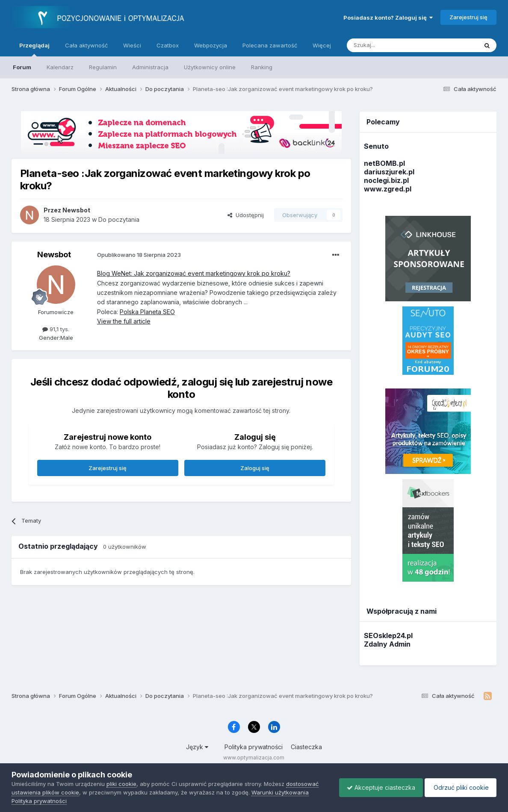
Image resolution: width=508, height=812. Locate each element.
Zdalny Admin (387, 644)
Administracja (150, 67)
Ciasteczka (306, 747)
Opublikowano (139, 255)
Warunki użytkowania (280, 792)
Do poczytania (119, 219)
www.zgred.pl (388, 189)
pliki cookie (121, 784)
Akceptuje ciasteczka (377, 787)
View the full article (124, 321)
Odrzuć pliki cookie (459, 787)
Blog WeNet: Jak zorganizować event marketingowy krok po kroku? (194, 273)
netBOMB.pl (384, 163)
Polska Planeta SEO (147, 312)
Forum (22, 67)
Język (197, 747)
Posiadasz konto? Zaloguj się (388, 18)
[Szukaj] (391, 45)
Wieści (132, 45)
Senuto (376, 146)
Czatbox (168, 45)
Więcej (322, 45)
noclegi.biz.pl (386, 180)
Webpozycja (211, 45)
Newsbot (54, 254)
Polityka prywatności (254, 747)
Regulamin (103, 67)
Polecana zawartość (270, 45)
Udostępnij (246, 215)
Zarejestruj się (468, 17)
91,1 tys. (56, 329)
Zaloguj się (255, 468)
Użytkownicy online (210, 67)
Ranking (262, 67)
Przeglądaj (34, 49)
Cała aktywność (86, 45)
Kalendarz (60, 67)
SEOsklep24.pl (388, 635)
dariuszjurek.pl (389, 172)
